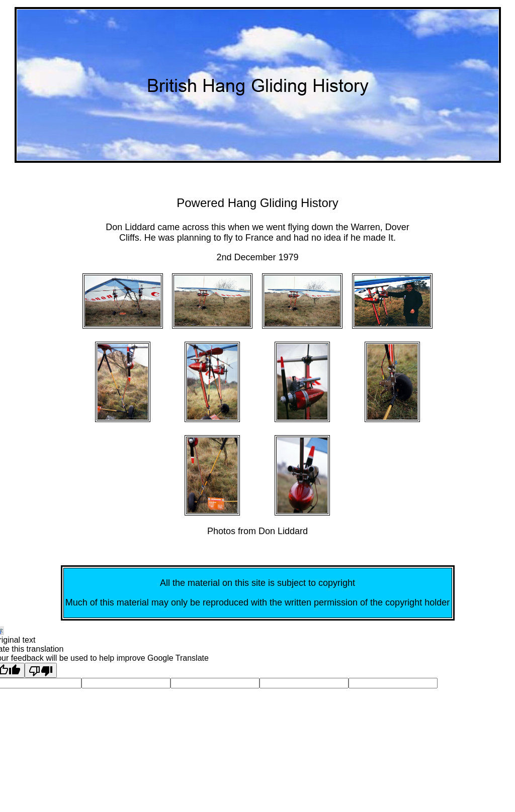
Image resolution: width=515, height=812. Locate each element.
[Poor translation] (41, 670)
